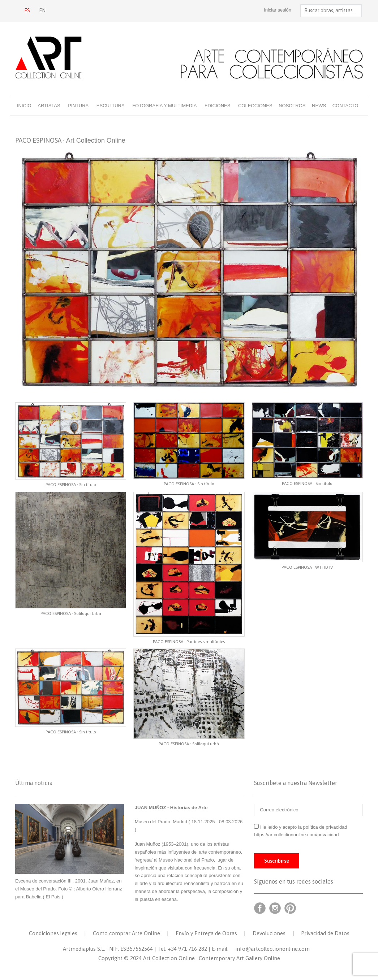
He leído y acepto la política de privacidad (304, 827)
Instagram (275, 908)
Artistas (49, 106)
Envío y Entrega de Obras (206, 933)
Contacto (345, 106)
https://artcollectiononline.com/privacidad (297, 835)
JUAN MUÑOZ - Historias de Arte (171, 808)
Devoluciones (269, 933)
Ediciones (218, 106)
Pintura (78, 106)
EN (42, 10)
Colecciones (255, 106)
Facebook (260, 908)
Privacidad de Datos (325, 933)
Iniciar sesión (274, 10)
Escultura (111, 106)
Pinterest (290, 908)
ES (27, 10)
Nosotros (292, 106)
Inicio (24, 106)
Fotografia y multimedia (164, 106)
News (319, 106)
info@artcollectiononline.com (272, 949)
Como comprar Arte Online (126, 933)
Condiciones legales (53, 933)
